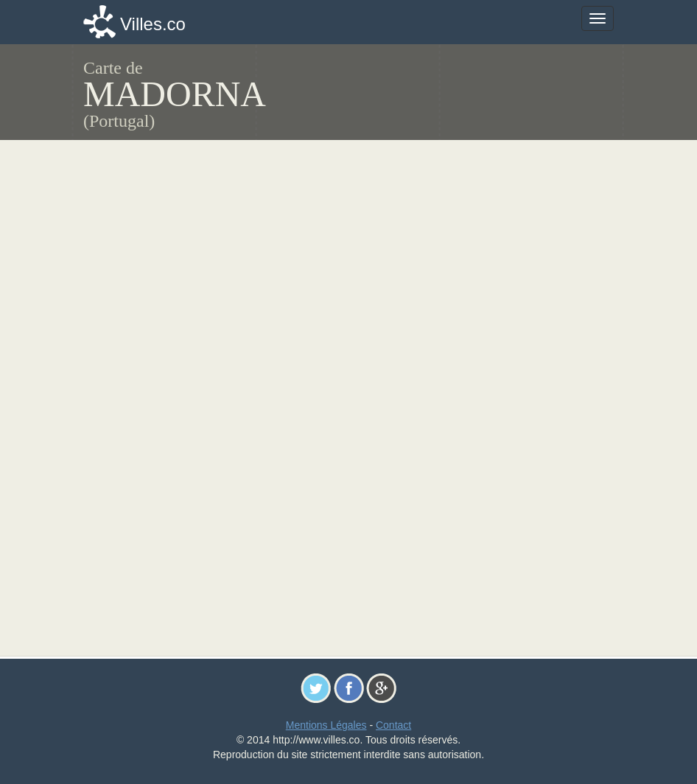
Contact (393, 725)
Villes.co (153, 24)
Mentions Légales (326, 725)
